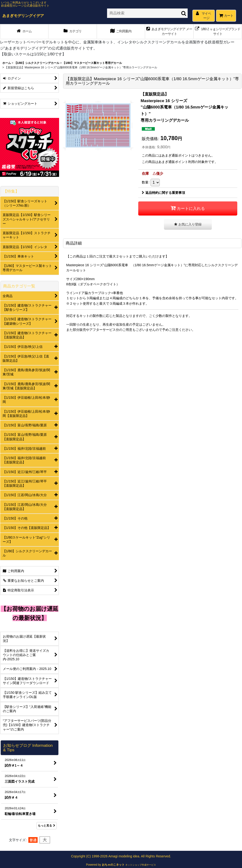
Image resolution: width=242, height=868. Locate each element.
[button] (188, 224)
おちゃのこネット (113, 865)
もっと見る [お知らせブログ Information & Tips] (47, 826)
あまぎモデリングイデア (23, 16)
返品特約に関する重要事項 (163, 193)
